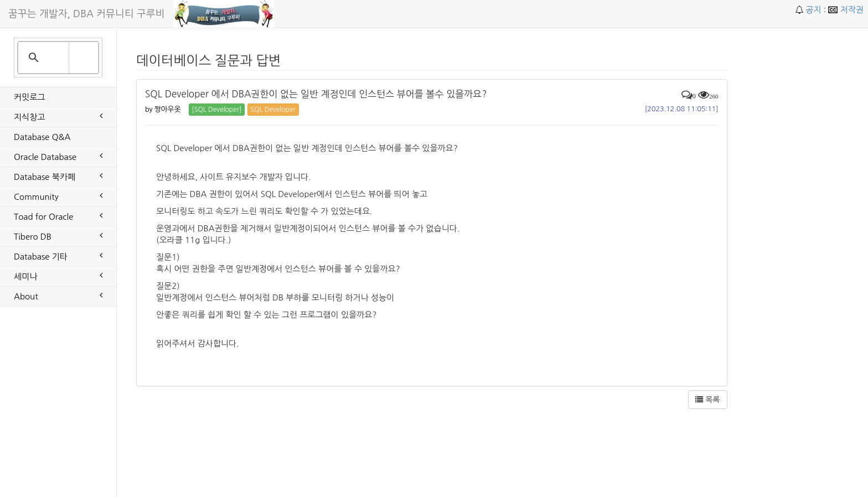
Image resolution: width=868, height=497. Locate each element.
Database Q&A (42, 137)
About (58, 296)
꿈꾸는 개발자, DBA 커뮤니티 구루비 (87, 14)
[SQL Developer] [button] (217, 110)
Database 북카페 (58, 176)
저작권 (852, 10)
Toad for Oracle (58, 216)
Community (58, 196)
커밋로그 (29, 97)
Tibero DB (58, 236)
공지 (813, 10)
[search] (56, 58)
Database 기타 (58, 256)
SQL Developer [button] (273, 110)
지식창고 (58, 116)
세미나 (58, 276)
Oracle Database (58, 156)
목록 (707, 400)
